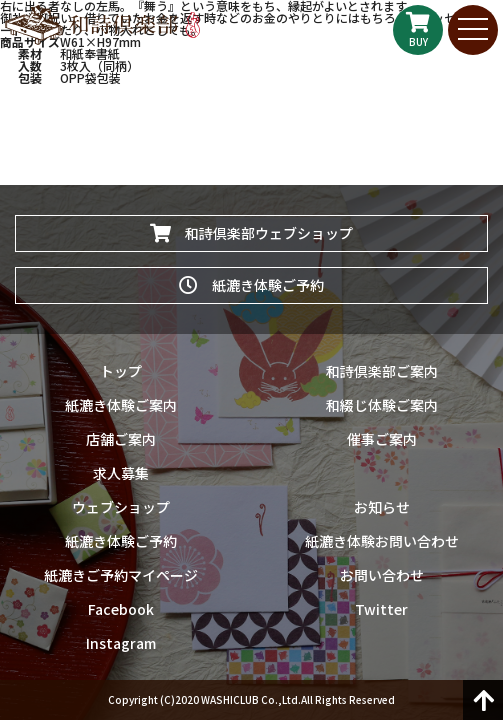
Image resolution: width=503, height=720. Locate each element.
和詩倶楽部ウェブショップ (251, 233)
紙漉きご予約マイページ (121, 575)
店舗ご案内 (121, 439)
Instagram (121, 643)
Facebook (121, 609)
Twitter (381, 609)
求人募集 (121, 473)
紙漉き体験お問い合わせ (382, 541)
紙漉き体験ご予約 (251, 285)
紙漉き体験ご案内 (121, 405)
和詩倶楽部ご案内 (382, 371)
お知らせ (382, 507)
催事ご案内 (382, 439)
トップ (121, 371)
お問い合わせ (382, 575)
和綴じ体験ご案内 (382, 405)
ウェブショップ (121, 507)
